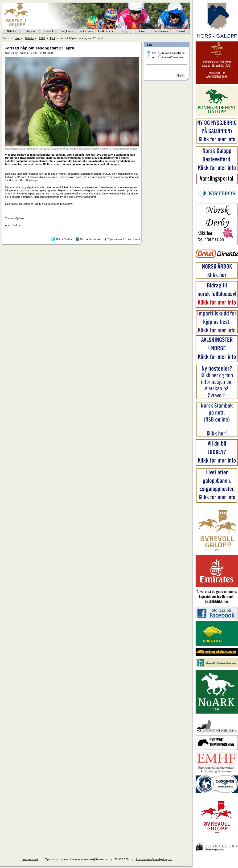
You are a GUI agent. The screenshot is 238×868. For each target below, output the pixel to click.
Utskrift (136, 239)
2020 (42, 38)
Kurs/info (49, 31)
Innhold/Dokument (173, 57)
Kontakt (180, 31)
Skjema (30, 31)
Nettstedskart (30, 859)
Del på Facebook (90, 239)
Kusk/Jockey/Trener (174, 53)
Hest (154, 53)
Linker (143, 31)
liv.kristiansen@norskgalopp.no (154, 859)
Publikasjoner (87, 31)
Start (18, 38)
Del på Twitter (64, 239)
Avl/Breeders (105, 31)
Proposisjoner (161, 31)
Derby (124, 31)
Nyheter (12, 31)
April (52, 38)
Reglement (68, 31)
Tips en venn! (116, 239)
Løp (153, 57)
